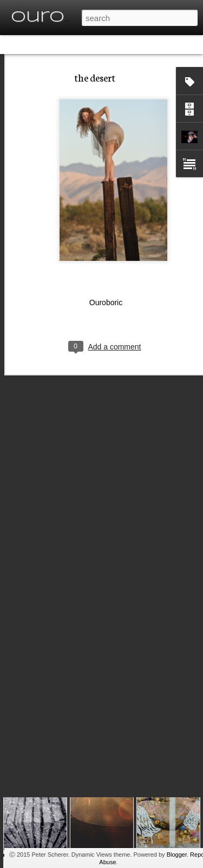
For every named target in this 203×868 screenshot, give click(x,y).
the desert (95, 56)
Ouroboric (106, 281)
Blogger (177, 854)
